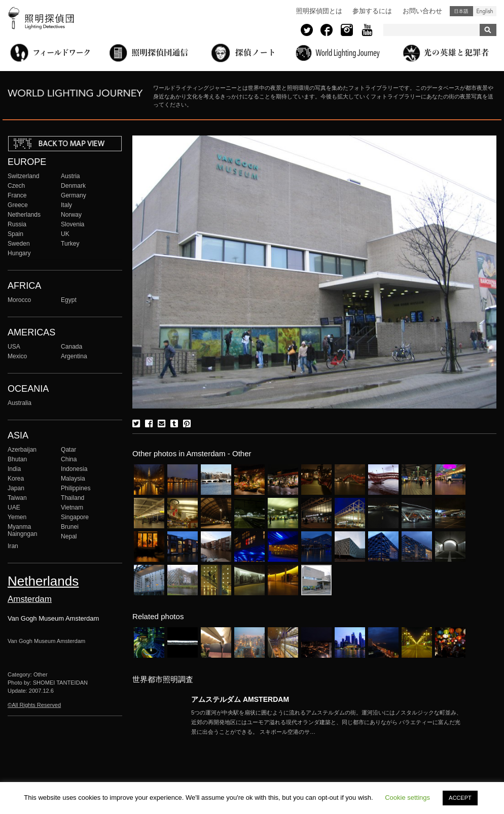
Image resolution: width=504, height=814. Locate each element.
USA (14, 347)
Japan (16, 488)
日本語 (461, 11)
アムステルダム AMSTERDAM (240, 699)
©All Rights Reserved (34, 705)
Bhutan (17, 459)
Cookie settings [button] (407, 798)
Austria (70, 176)
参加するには (372, 11)
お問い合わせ (422, 11)
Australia (20, 403)
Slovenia (73, 224)
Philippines (76, 488)
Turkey (70, 244)
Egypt (69, 300)
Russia (17, 224)
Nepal (69, 536)
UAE (14, 507)
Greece (18, 205)
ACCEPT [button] (460, 798)
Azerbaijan (22, 450)
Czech (16, 186)
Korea (16, 479)
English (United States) (485, 11)
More (328, 722)
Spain (15, 234)
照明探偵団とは (319, 11)
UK (65, 234)
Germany (74, 195)
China (69, 459)
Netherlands (24, 215)
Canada (71, 347)
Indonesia (74, 469)
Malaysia (73, 479)
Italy (66, 205)
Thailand (73, 498)
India (14, 469)
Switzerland (23, 176)
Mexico (17, 356)
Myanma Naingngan (22, 530)
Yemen (17, 517)
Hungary (19, 253)
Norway (71, 215)
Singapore (75, 517)
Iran (13, 546)
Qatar (68, 450)
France (17, 195)
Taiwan (17, 498)
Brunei (70, 527)
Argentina (74, 356)
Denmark (73, 186)
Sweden (19, 244)
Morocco (19, 300)
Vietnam (72, 507)
